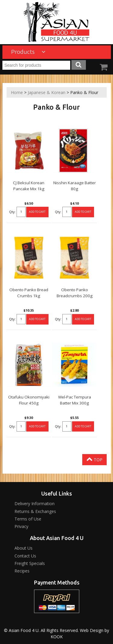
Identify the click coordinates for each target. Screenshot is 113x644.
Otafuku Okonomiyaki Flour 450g (29, 400)
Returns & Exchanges (35, 511)
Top (94, 459)
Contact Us (25, 556)
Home (17, 92)
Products (28, 52)
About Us (24, 548)
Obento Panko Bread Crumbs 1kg (29, 293)
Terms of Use (28, 519)
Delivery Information (35, 504)
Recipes (22, 571)
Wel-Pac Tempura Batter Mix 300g (75, 400)
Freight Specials (30, 563)
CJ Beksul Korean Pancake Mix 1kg (29, 186)
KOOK (57, 637)
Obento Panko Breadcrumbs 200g (75, 293)
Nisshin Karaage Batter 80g (75, 186)
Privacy (21, 526)
